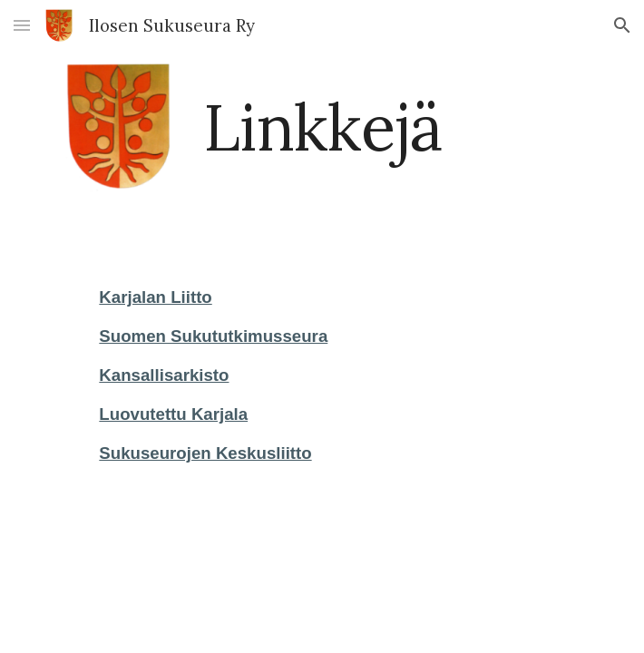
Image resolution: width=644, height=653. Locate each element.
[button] (22, 25)
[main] (322, 127)
